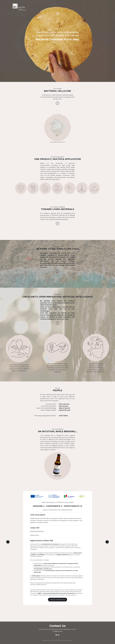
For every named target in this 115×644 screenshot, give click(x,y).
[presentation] (8, 542)
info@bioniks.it (58, 631)
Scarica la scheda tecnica (58, 600)
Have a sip (57, 476)
